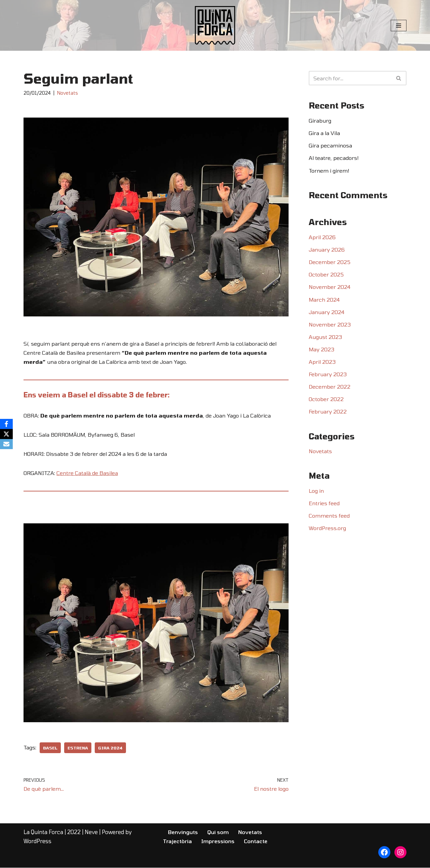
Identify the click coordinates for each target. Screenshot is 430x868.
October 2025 (326, 275)
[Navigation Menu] (399, 26)
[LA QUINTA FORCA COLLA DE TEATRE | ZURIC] (215, 25)
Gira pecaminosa (330, 146)
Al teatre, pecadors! (334, 158)
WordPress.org (327, 529)
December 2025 (330, 262)
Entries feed (324, 504)
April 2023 (322, 362)
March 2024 (324, 300)
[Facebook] (6, 424)
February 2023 (328, 375)
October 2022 (326, 400)
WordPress (37, 841)
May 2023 (321, 350)
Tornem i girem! (329, 170)
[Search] (350, 78)
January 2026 (327, 250)
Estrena (78, 748)
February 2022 (328, 412)
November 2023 (330, 325)
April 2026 (322, 237)
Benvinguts (183, 832)
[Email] (6, 444)
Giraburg (320, 120)
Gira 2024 (110, 748)
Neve (91, 832)
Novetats (68, 93)
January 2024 (327, 312)
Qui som (218, 832)
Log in (316, 491)
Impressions (218, 841)
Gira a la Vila (324, 133)
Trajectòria (177, 841)
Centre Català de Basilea (87, 473)
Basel (50, 748)
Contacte (256, 841)
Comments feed (329, 516)
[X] (6, 434)
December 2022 (330, 387)
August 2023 (325, 337)
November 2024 (330, 287)
